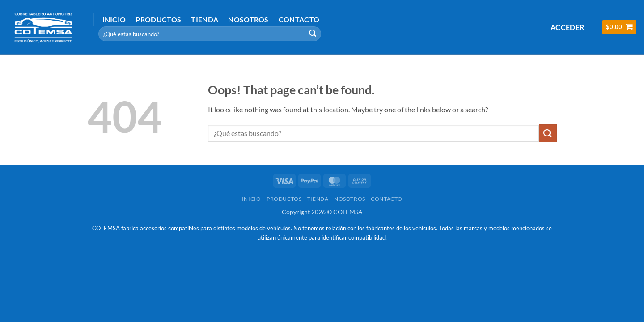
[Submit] (313, 34)
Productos (158, 19)
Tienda (205, 19)
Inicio (114, 19)
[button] (567, 27)
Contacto (299, 19)
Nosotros (248, 19)
